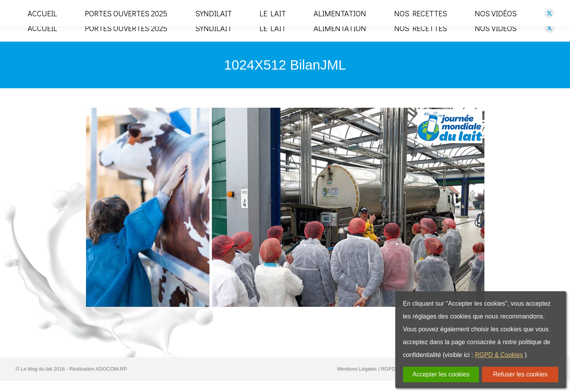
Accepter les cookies (441, 374)
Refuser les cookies (520, 374)
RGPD (388, 380)
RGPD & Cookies (499, 355)
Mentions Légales (357, 380)
